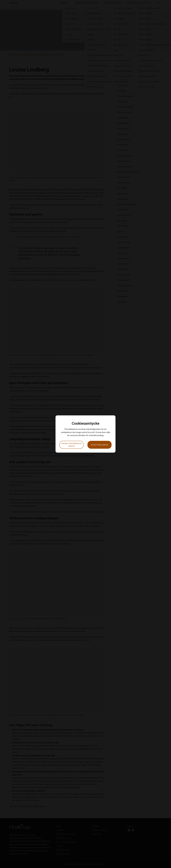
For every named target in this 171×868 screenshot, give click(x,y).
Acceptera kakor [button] (100, 445)
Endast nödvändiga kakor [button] (71, 445)
